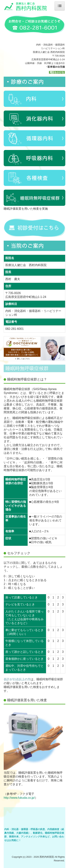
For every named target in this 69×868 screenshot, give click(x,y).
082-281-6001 (15, 329)
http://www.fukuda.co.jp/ (19, 798)
